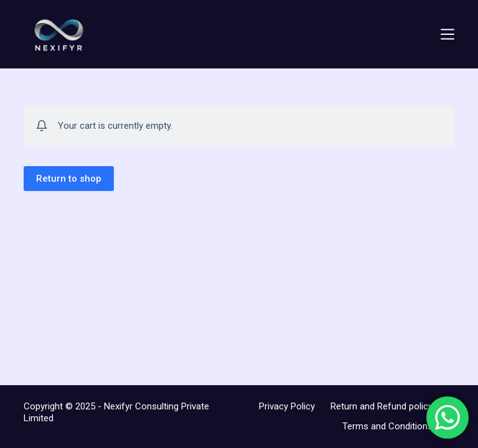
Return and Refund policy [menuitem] (382, 406)
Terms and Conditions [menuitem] (387, 426)
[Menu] (448, 34)
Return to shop (69, 179)
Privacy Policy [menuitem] (287, 406)
